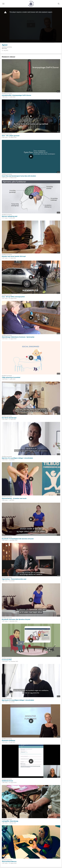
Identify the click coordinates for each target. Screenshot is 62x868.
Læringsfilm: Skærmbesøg (10, 821)
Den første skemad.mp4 (9, 418)
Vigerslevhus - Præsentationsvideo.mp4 (14, 579)
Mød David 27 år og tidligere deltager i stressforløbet (18, 700)
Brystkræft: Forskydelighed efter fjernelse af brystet (18, 539)
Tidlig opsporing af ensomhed (11, 377)
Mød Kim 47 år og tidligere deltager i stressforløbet (17, 458)
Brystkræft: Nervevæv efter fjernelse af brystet (16, 619)
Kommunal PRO (7, 660)
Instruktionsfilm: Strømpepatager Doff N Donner (17, 95)
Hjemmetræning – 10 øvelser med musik (14, 498)
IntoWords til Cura (7, 781)
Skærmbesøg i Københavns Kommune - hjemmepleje (18, 337)
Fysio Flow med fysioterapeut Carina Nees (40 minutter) (19, 176)
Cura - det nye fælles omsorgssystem (13, 297)
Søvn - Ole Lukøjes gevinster (11, 136)
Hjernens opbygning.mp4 (10, 216)
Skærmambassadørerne (9, 861)
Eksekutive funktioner (9, 740)
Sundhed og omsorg (7, 47)
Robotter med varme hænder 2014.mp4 (14, 256)
